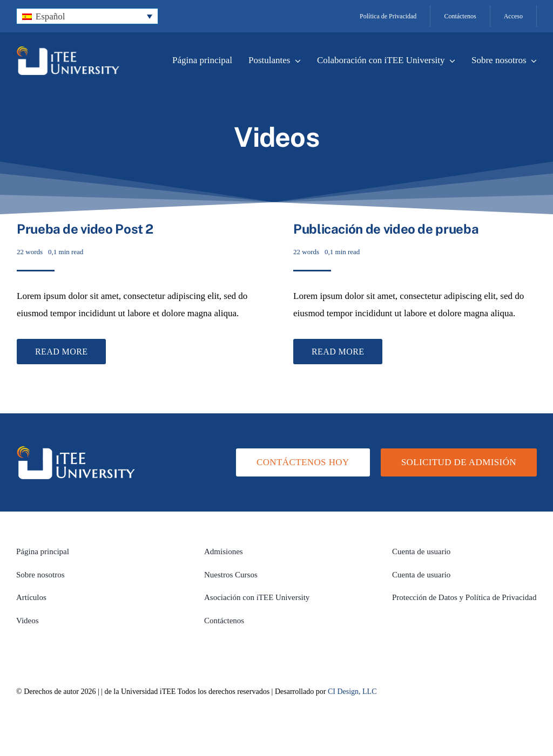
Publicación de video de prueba (386, 229)
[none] (87, 16)
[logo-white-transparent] (68, 50)
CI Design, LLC (352, 692)
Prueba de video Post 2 (85, 229)
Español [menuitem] (50, 16)
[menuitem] (87, 16)
